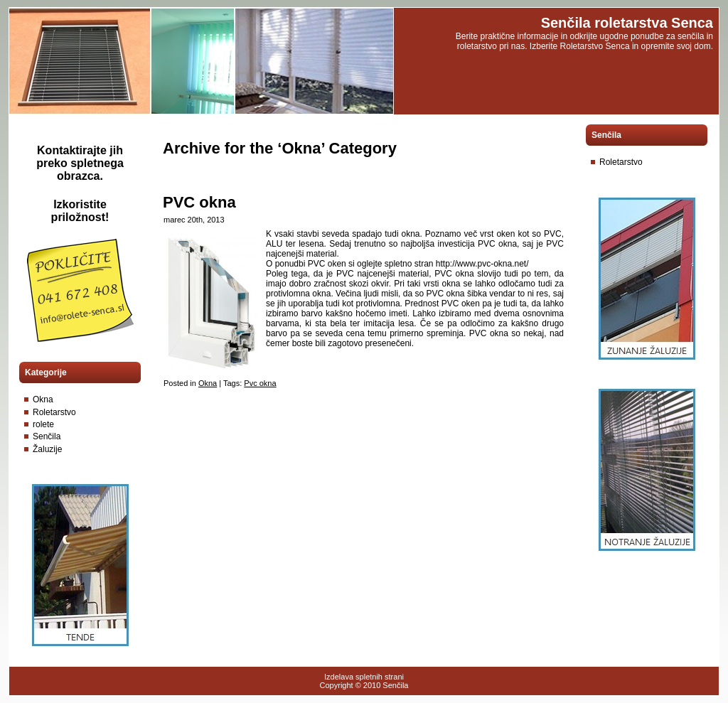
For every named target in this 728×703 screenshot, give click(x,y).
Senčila (47, 436)
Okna (43, 399)
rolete (43, 424)
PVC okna (199, 202)
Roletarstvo (54, 412)
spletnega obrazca (90, 170)
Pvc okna (260, 383)
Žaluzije (47, 449)
